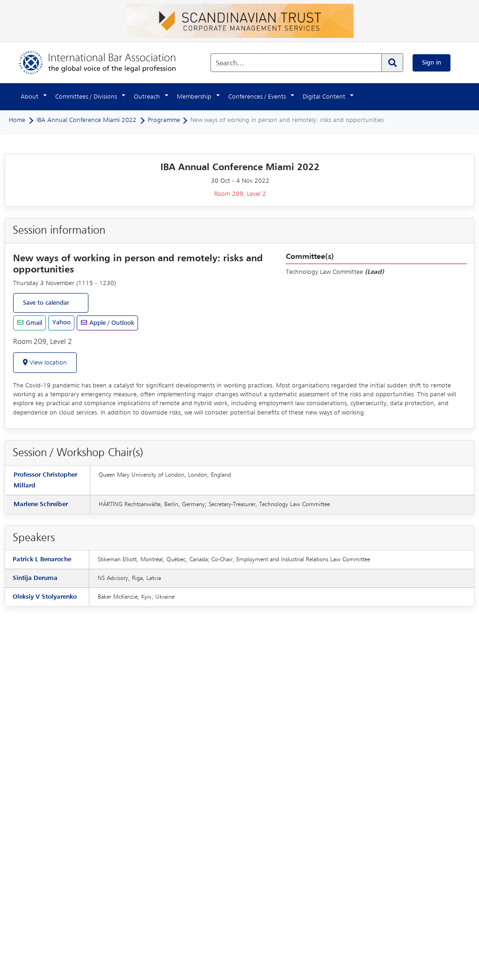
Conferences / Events (257, 97)
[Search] (392, 63)
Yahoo (62, 322)
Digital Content (324, 97)
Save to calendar (46, 303)
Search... (230, 64)
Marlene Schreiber (41, 504)
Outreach (147, 97)
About (29, 97)
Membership (194, 97)
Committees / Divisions (86, 97)
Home (17, 120)
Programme (164, 120)
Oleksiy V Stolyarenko (45, 597)
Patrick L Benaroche (42, 559)
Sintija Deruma (35, 578)
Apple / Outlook (111, 323)
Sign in (432, 63)
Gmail (33, 323)
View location (47, 363)
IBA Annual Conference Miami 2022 (87, 120)
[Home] (107, 63)
